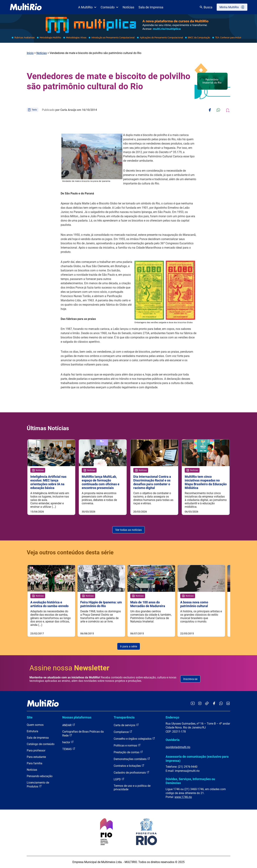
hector (68, 742)
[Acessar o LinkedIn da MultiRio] (228, 704)
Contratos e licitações (129, 766)
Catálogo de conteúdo (41, 744)
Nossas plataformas (77, 717)
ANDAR (69, 725)
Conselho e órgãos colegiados (134, 739)
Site (30, 717)
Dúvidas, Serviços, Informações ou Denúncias (190, 781)
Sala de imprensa (38, 738)
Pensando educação (40, 776)
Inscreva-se (190, 679)
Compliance (123, 732)
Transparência (124, 717)
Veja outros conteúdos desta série (70, 552)
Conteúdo (109, 7)
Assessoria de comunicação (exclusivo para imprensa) (197, 758)
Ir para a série (129, 646)
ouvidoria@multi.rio (178, 747)
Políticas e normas (127, 745)
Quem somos (35, 725)
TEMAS (69, 749)
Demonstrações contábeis (132, 759)
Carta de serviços (126, 725)
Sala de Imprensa (151, 7)
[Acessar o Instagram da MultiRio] (200, 704)
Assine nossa (69, 668)
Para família (35, 763)
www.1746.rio (183, 797)
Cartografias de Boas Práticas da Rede (83, 734)
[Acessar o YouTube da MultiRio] (193, 704)
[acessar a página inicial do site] (26, 7)
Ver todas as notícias (128, 530)
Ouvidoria (173, 740)
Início (30, 53)
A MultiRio (87, 7)
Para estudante (36, 757)
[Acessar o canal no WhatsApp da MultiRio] (221, 704)
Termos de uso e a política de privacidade (132, 788)
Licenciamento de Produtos (38, 785)
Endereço (172, 717)
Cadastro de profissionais (132, 772)
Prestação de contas (128, 752)
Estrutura (32, 731)
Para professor (36, 750)
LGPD (119, 779)
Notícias (128, 7)
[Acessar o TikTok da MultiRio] (207, 704)
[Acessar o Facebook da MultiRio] (214, 704)
